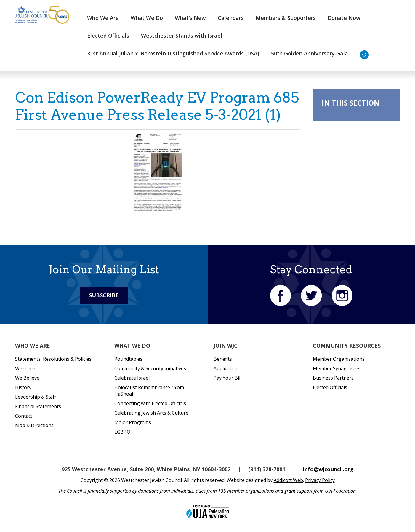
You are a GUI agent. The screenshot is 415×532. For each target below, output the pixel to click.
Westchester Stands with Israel (182, 36)
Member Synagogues (337, 368)
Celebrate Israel (132, 378)
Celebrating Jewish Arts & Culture (151, 413)
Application (226, 368)
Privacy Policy (320, 480)
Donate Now (344, 18)
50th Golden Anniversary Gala (310, 53)
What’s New (190, 18)
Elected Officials (108, 36)
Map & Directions (34, 425)
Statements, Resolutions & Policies (53, 359)
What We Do (147, 18)
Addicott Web (288, 480)
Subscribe (104, 295)
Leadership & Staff (36, 397)
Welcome (25, 368)
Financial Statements (38, 406)
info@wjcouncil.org (328, 469)
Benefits (223, 359)
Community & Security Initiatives (150, 368)
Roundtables (128, 359)
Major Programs (133, 422)
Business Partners (333, 378)
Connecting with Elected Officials (150, 403)
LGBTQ (122, 432)
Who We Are (103, 18)
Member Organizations (339, 359)
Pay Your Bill (227, 378)
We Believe (27, 378)
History (23, 387)
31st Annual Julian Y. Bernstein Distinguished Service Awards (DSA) (173, 53)
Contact (24, 416)
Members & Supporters (286, 18)
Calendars (231, 18)
